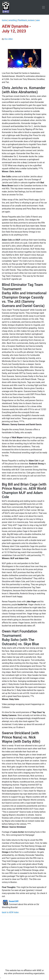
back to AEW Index (10, 912)
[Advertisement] (24, 943)
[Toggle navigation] (43, 7)
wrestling (13, 20)
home (4, 20)
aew (38, 20)
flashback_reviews (26, 20)
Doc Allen (9, 39)
